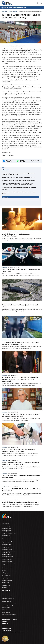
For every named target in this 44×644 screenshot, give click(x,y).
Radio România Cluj (6, 547)
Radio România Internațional (8, 531)
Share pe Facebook (9, 163)
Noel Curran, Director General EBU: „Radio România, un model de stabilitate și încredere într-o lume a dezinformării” (22, 367)
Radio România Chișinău (7, 534)
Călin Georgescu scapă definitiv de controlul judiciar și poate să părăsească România (22, 403)
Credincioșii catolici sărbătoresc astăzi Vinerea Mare (22, 501)
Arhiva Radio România (6, 574)
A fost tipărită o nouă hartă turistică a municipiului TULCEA (22, 179)
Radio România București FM (8, 545)
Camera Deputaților (6, 611)
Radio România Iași (6, 552)
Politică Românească (6, 576)
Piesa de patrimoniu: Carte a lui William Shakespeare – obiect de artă (22, 192)
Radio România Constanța (7, 548)
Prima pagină (5, 12)
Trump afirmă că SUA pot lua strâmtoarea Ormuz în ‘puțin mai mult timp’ (22, 189)
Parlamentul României (6, 608)
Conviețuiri (4, 569)
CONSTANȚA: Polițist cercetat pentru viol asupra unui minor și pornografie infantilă (22, 331)
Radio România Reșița (6, 553)
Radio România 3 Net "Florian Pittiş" (9, 532)
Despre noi (5, 620)
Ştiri (10, 12)
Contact (4, 625)
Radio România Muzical (7, 529)
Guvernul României (6, 606)
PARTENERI (5, 623)
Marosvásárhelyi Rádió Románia (8, 562)
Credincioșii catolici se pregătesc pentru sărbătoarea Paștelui (22, 182)
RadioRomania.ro (5, 522)
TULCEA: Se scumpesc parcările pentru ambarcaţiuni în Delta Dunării (22, 259)
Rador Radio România (6, 592)
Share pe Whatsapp (22, 163)
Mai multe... (6, 196)
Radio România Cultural (7, 527)
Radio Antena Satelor (6, 526)
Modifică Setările (7, 627)
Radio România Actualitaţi (7, 524)
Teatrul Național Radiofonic (7, 536)
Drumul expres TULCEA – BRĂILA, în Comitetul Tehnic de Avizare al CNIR (22, 489)
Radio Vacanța (5, 564)
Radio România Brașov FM (7, 543)
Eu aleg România (5, 581)
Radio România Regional (7, 579)
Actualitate (15, 12)
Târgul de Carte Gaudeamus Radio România (11, 571)
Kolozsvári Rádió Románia (7, 560)
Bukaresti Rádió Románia (7, 558)
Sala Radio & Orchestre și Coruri (8, 597)
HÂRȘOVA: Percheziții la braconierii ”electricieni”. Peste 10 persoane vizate (22, 476)
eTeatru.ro (4, 538)
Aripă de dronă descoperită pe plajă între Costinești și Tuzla (22, 294)
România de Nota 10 (6, 583)
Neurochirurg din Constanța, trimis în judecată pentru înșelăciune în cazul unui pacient (22, 463)
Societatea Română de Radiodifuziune (10, 603)
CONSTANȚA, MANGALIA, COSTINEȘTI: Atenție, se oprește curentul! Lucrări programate (22, 175)
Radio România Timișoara (7, 557)
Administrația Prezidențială (7, 605)
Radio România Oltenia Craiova (8, 550)
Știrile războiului (5, 578)
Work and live (4, 586)
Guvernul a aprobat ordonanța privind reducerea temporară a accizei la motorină (22, 438)
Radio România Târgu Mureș (8, 555)
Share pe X (36, 163)
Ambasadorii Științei (6, 584)
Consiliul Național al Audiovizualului (9, 613)
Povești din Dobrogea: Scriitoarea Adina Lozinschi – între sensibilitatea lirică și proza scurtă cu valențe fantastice (22, 186)
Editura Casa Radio (6, 573)
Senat (3, 610)
